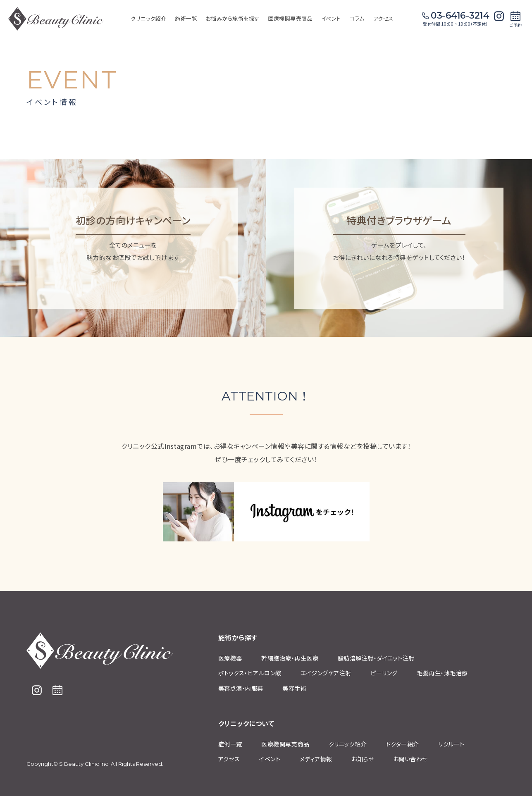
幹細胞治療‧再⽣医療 (290, 658)
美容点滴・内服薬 (241, 688)
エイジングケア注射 (326, 673)
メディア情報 (316, 759)
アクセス (383, 18)
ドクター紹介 (403, 744)
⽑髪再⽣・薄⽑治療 (442, 673)
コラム (357, 18)
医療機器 (230, 658)
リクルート (451, 744)
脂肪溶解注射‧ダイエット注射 (376, 658)
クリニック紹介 (348, 744)
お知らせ (363, 759)
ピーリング (384, 673)
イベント (270, 759)
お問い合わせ (410, 759)
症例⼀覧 (230, 744)
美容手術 (294, 688)
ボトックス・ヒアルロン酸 (250, 673)
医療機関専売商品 (290, 18)
